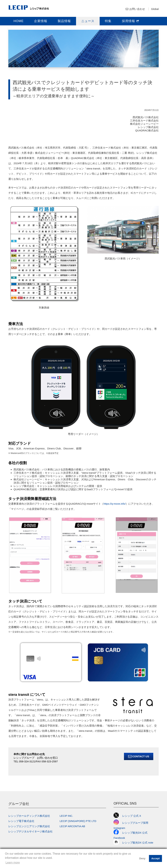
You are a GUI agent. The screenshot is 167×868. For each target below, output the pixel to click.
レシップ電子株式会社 (21, 821)
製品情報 (64, 21)
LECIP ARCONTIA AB (72, 826)
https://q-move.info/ (115, 504)
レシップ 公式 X (127, 816)
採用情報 (131, 21)
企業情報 (41, 21)
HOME (19, 21)
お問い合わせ (137, 9)
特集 (108, 21)
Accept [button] (156, 858)
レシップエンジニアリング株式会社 (29, 826)
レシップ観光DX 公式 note (135, 843)
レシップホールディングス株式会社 (29, 816)
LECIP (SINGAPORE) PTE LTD (78, 821)
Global (155, 9)
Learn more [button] (13, 863)
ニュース (88, 21)
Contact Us (139, 756)
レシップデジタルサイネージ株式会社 (30, 831)
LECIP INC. (66, 816)
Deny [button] (142, 858)
